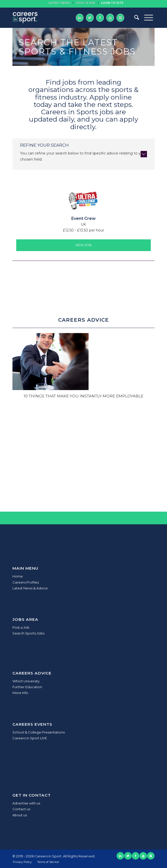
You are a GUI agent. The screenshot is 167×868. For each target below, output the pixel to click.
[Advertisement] (83, 456)
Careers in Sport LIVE (30, 738)
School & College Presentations (39, 732)
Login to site (112, 3)
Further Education (27, 687)
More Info (20, 693)
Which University (26, 681)
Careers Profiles (26, 582)
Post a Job (21, 627)
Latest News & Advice (30, 588)
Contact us (21, 809)
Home (18, 576)
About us (20, 815)
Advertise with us (26, 803)
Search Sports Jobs (28, 633)
